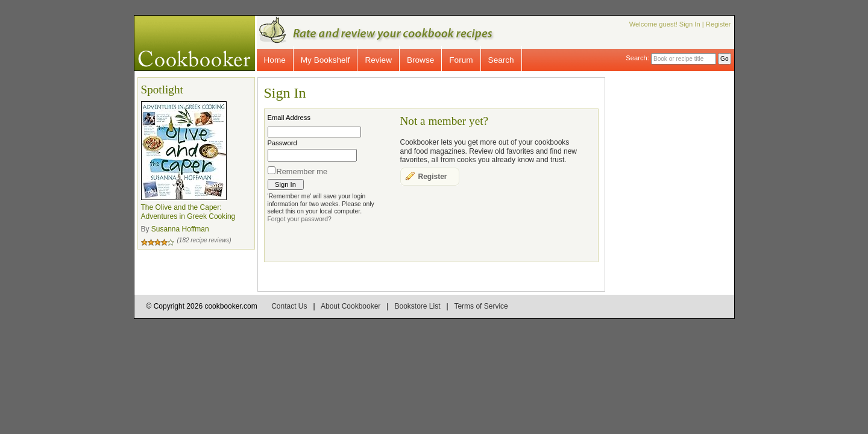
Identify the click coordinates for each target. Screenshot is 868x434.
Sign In (690, 24)
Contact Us (289, 306)
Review (378, 60)
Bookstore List (417, 306)
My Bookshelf (325, 60)
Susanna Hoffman (180, 229)
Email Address (289, 118)
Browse (420, 60)
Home (275, 60)
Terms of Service (481, 306)
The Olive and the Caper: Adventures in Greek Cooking (188, 212)
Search (501, 60)
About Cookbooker (351, 306)
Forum (461, 60)
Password (282, 143)
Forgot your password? (300, 219)
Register (719, 24)
